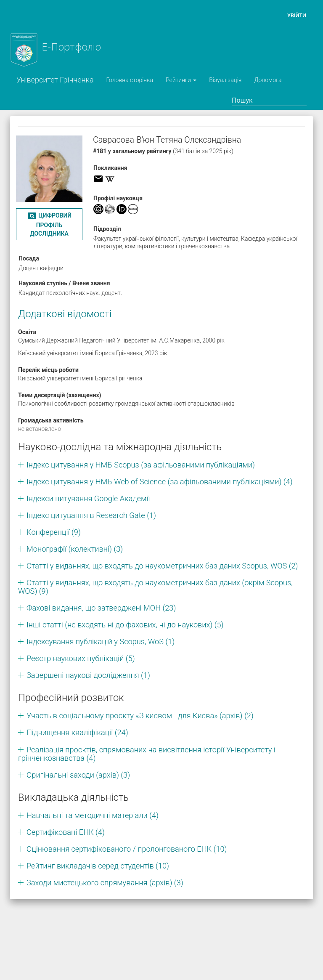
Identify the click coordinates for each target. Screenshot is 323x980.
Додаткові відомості (65, 314)
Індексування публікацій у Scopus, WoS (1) (101, 641)
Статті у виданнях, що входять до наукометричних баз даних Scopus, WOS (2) (162, 566)
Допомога (268, 80)
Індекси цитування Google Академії (88, 498)
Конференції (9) (54, 532)
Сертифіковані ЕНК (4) (66, 832)
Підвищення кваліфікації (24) (77, 732)
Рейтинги (181, 80)
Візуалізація (225, 80)
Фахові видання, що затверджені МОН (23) (101, 608)
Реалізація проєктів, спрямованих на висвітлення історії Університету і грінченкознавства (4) (147, 754)
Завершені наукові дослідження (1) (88, 675)
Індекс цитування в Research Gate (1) (91, 515)
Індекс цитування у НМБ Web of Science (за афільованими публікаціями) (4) (160, 482)
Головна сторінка (130, 80)
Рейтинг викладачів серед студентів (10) (98, 866)
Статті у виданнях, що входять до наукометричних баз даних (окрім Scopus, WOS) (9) (155, 587)
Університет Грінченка (55, 80)
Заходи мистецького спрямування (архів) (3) (105, 883)
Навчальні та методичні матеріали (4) (93, 815)
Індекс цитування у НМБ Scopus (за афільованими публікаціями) (141, 465)
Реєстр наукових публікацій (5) (81, 658)
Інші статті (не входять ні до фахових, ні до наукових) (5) (125, 625)
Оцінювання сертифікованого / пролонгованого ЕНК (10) (127, 849)
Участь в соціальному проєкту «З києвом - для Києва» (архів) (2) (140, 716)
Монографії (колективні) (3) (75, 549)
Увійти (297, 15)
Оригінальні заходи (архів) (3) (78, 775)
